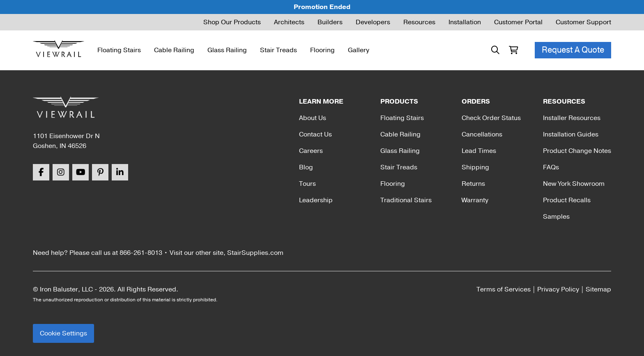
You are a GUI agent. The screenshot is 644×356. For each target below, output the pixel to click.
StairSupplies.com (255, 253)
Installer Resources (572, 118)
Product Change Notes (577, 151)
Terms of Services (504, 289)
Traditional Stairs (406, 200)
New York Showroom (574, 184)
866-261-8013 (141, 253)
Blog (306, 167)
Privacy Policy (558, 289)
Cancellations (482, 134)
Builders (330, 22)
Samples (556, 217)
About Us (313, 118)
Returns (473, 184)
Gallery (359, 50)
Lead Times (479, 151)
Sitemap (598, 289)
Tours (307, 184)
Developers (373, 22)
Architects (289, 22)
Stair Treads (278, 50)
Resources (419, 22)
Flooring (322, 50)
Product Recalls (567, 200)
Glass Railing (227, 50)
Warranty (475, 200)
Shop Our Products (232, 22)
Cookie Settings (63, 333)
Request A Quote (573, 50)
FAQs (551, 167)
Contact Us (315, 134)
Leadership (316, 200)
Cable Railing (174, 50)
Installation (465, 22)
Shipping (475, 167)
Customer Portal (518, 22)
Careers (311, 151)
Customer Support (583, 22)
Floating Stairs (119, 50)
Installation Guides (571, 134)
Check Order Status (491, 118)
